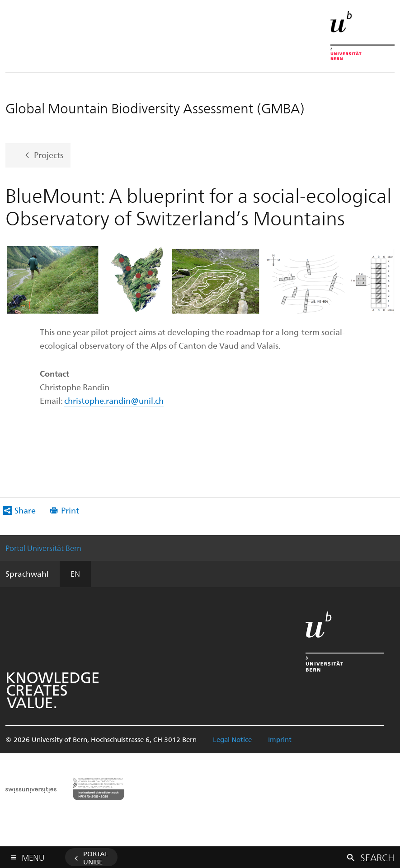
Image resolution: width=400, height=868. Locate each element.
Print (70, 510)
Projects (49, 154)
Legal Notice (232, 739)
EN (75, 574)
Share (25, 510)
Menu (33, 856)
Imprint (280, 739)
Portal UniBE (96, 858)
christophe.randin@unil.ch (114, 400)
